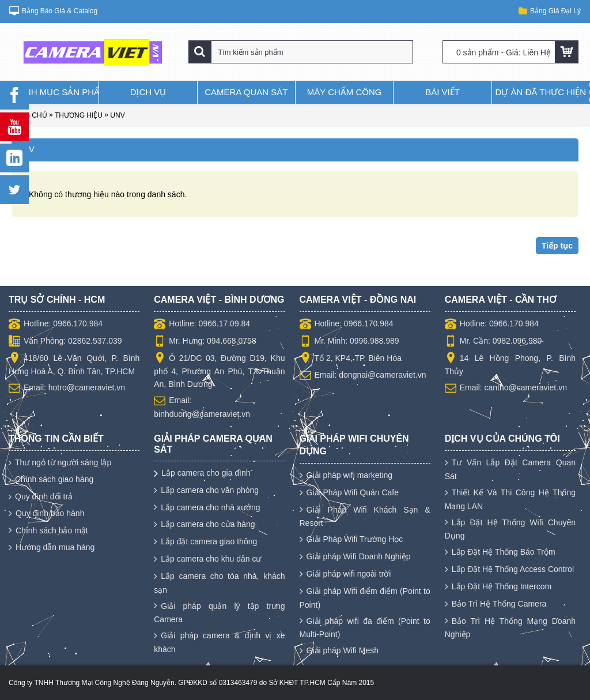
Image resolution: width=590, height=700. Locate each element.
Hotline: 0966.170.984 (56, 325)
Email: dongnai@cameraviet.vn (363, 376)
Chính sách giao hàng (51, 479)
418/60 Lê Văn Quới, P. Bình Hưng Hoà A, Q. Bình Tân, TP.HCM (74, 364)
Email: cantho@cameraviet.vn (506, 389)
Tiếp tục (557, 246)
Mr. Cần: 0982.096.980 (493, 342)
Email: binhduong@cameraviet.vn (202, 407)
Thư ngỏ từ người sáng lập (60, 463)
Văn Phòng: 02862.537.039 (65, 342)
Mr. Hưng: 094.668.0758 (205, 342)
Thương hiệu (79, 115)
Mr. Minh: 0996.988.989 (349, 342)
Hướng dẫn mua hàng (52, 548)
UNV (117, 115)
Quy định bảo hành (46, 514)
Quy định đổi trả (41, 497)
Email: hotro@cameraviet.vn (67, 389)
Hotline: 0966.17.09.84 (202, 325)
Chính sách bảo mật (48, 531)
